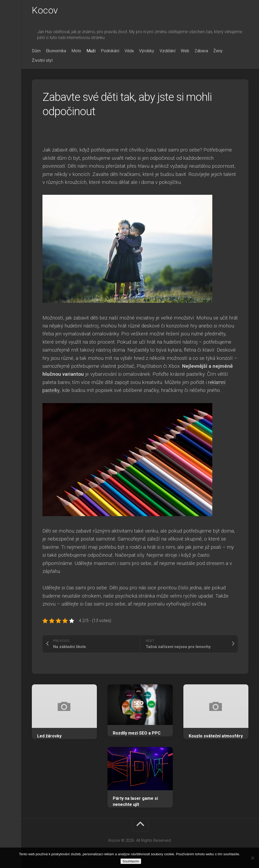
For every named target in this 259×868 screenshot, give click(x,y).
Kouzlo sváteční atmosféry (216, 737)
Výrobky (147, 51)
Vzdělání (167, 51)
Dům (36, 51)
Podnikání (110, 51)
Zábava (201, 51)
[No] (252, 858)
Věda (129, 51)
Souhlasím (131, 861)
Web (185, 51)
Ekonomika (56, 51)
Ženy (218, 51)
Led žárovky (49, 737)
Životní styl (42, 61)
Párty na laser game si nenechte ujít (135, 802)
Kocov (45, 11)
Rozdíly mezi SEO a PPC (137, 734)
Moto (76, 51)
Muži (91, 51)
